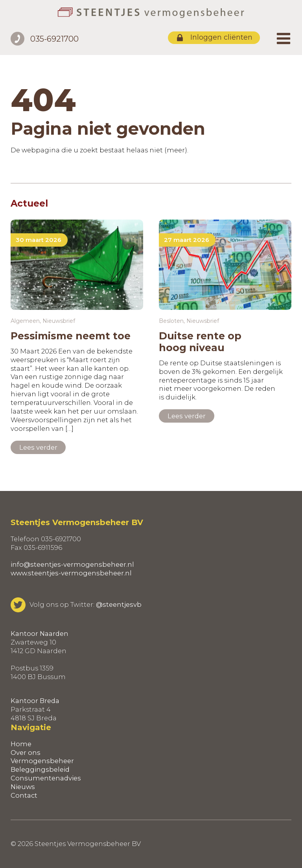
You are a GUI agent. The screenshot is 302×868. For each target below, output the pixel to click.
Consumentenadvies (46, 778)
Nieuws (23, 787)
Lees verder (38, 447)
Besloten (171, 321)
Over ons (26, 753)
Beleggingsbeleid (40, 769)
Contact (24, 795)
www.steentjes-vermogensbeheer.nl (71, 573)
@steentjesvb (119, 604)
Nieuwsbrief (59, 321)
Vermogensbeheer (42, 761)
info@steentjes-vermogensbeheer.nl (72, 564)
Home (21, 744)
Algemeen (25, 321)
